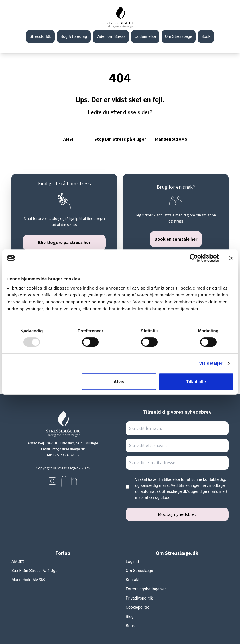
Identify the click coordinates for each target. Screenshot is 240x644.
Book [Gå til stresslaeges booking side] (206, 36)
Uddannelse (145, 36)
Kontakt (133, 580)
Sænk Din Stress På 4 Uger (35, 571)
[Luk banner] (231, 258)
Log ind (132, 561)
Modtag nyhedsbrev (177, 514)
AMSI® (18, 561)
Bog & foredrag (74, 36)
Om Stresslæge (179, 36)
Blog (130, 616)
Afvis (119, 381)
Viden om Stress (111, 36)
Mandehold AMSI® (28, 580)
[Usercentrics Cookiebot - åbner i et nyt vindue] (194, 258)
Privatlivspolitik (139, 598)
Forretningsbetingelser (146, 589)
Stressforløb (40, 36)
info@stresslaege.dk (68, 449)
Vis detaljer (211, 363)
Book (130, 626)
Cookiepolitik (137, 607)
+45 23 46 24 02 (66, 455)
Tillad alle (196, 381)
